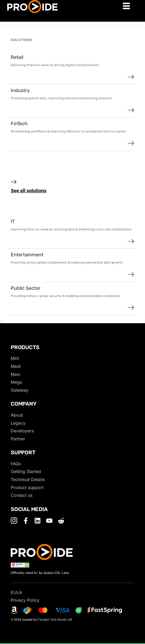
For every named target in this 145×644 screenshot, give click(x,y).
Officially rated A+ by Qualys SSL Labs (40, 573)
